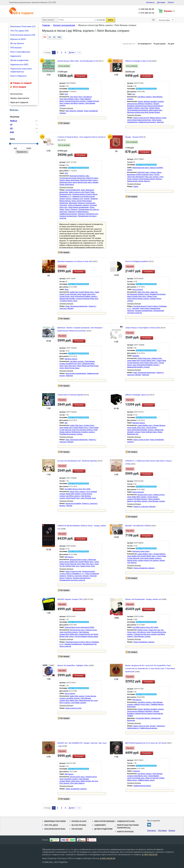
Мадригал (94, 199)
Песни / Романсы (71, 210)
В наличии (101, 20)
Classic (136, 186)
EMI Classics (69, 557)
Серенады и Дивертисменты (78, 212)
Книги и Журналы (18, 76)
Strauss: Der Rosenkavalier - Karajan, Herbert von (143, 599)
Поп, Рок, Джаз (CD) (19, 31)
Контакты (150, 2)
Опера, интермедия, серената (79, 205)
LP (50, 37)
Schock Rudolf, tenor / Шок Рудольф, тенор (81, 498)
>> (80, 52)
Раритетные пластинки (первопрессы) (21, 70)
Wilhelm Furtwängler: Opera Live (137, 395)
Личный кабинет (165, 20)
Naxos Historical (138, 492)
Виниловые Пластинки (55, 821)
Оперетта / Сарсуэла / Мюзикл (144, 507)
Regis (67, 290)
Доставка (161, 2)
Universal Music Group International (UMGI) (80, 627)
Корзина (169, 11)
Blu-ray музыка (17, 43)
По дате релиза (160, 44)
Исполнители (16, 94)
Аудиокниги (16, 56)
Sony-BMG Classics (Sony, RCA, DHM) (78, 489)
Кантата (69, 199)
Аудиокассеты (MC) (19, 65)
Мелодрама (73, 203)
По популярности (145, 44)
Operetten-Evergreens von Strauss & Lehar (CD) (75, 261)
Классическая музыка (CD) (23, 35)
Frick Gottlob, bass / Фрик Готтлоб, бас (145, 778)
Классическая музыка (55, 829)
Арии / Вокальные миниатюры (77, 306)
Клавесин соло (78, 199)
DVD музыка (16, 48)
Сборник (69, 506)
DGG (66, 94)
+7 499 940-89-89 (146, 9)
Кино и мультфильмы (20, 52)
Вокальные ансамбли (73, 503)
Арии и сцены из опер (141, 118)
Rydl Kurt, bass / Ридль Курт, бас (149, 630)
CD (54, 37)
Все (45, 37)
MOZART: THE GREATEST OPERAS (138, 526)
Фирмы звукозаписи (20, 98)
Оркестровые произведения (78, 207)
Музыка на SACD (18, 39)
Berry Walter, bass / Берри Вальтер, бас (79, 634)
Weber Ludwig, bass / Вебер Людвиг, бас (80, 781)
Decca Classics (138, 290)
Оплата (171, 2)
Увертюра (160, 122)
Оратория (93, 205)
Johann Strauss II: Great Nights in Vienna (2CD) (143, 328)
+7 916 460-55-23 (146, 13)
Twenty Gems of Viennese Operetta (71, 395)
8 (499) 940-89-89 (150, 855)
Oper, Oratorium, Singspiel (74, 111)
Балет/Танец (90, 192)
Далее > (72, 52)
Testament (136, 771)
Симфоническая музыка (147, 122)
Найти (110, 20)
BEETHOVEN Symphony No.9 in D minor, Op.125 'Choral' (146, 743)
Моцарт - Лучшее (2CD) (134, 137)
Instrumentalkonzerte (73, 190)
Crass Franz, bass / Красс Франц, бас (77, 366)
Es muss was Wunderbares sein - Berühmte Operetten (77, 461)
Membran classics (71, 359)
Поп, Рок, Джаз (51, 825)
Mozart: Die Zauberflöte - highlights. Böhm (73, 665)
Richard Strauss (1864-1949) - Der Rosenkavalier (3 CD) (78, 61)
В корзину (81, 76)
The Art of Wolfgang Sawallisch (137, 261)
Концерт (87, 199)
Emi (134, 94)
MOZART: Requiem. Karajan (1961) (71, 599)
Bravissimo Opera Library (141, 551)
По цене (171, 44)
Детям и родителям (19, 60)
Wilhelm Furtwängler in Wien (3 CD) (138, 61)
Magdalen (136, 356)
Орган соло (63, 207)
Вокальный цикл (65, 194)
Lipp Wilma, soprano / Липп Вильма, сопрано (149, 501)
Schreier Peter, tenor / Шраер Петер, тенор (80, 566)
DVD (59, 37)
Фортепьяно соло (92, 214)
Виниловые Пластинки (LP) (23, 26)
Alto (66, 423)
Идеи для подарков (19, 102)
